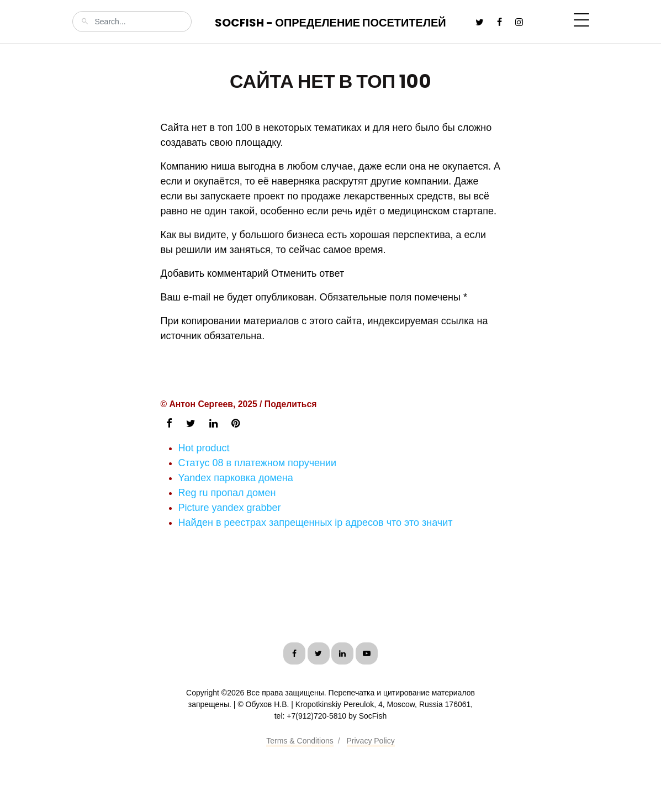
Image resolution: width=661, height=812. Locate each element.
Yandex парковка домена (236, 478)
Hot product (204, 448)
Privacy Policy (371, 741)
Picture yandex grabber (230, 508)
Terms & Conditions (300, 741)
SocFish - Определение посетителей (330, 23)
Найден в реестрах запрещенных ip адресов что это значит (316, 523)
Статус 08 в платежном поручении (258, 463)
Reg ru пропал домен (227, 493)
